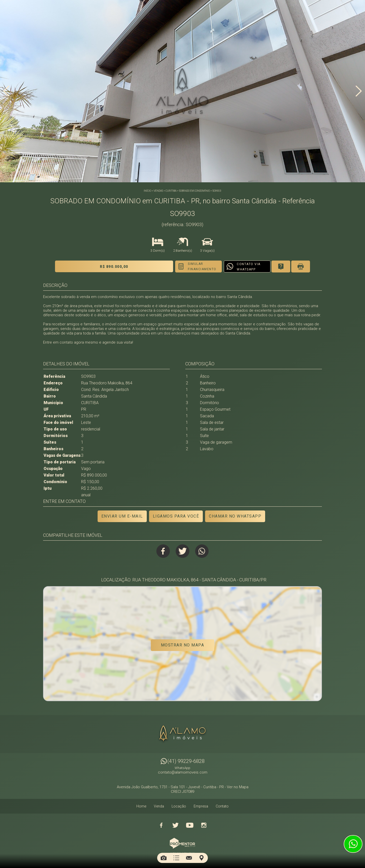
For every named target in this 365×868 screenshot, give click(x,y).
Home (141, 805)
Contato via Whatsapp (239, 267)
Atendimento (353, 844)
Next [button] (359, 92)
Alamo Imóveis (182, 733)
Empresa (201, 805)
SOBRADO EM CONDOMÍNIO (194, 191)
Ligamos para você (176, 516)
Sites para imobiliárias (182, 852)
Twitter (183, 551)
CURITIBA (171, 191)
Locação (179, 805)
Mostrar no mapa (183, 646)
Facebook (163, 551)
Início (147, 191)
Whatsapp (203, 551)
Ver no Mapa (238, 786)
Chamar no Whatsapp (235, 516)
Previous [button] (6, 92)
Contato (222, 805)
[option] (182, 91)
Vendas (158, 191)
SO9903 (217, 191)
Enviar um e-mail (122, 516)
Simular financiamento (191, 267)
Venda (159, 805)
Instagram (204, 824)
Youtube (190, 824)
